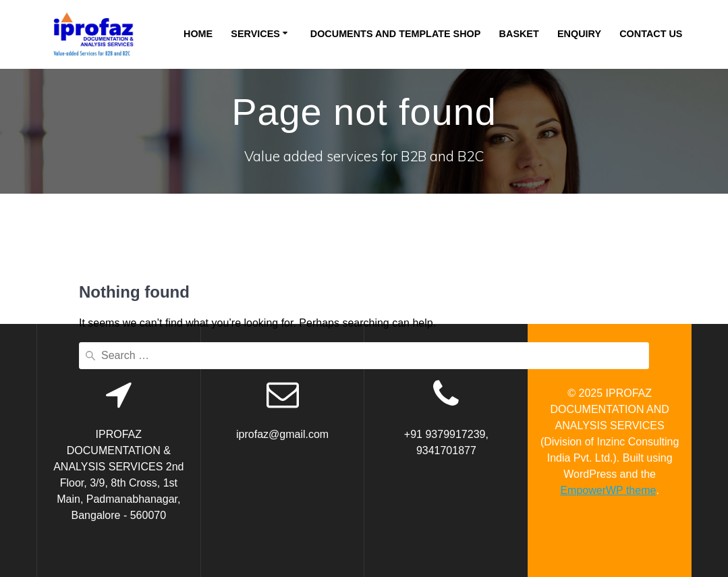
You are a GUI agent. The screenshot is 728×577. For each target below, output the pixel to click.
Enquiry (579, 34)
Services (255, 34)
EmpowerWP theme (608, 490)
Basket (519, 34)
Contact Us (651, 34)
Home (198, 34)
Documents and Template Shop (396, 34)
